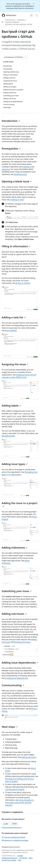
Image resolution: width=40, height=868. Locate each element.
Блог (20, 860)
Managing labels (8, 436)
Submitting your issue (17, 591)
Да (6, 824)
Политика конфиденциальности (12, 827)
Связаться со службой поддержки (15, 840)
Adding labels (11, 406)
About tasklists (11, 330)
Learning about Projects (15, 789)
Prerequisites (11, 149)
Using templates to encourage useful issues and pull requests (20, 803)
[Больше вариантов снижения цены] (26, 57)
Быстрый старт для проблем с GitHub (19, 24)
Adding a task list (14, 317)
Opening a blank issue (17, 181)
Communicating (13, 685)
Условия (20, 856)
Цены (31, 858)
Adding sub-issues (14, 614)
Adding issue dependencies (20, 663)
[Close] (34, 3)
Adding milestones (15, 548)
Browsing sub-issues (22, 642)
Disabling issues (20, 174)
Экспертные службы (9, 860)
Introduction (11, 121)
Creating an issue (17, 200)
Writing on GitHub (23, 283)
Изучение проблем (12, 22)
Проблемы (21, 20)
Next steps (10, 727)
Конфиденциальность (10, 858)
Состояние (23, 858)
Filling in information (16, 246)
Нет (14, 824)
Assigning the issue (15, 364)
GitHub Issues (10, 20)
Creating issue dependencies (17, 678)
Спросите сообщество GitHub (13, 837)
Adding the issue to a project (20, 504)
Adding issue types (15, 464)
